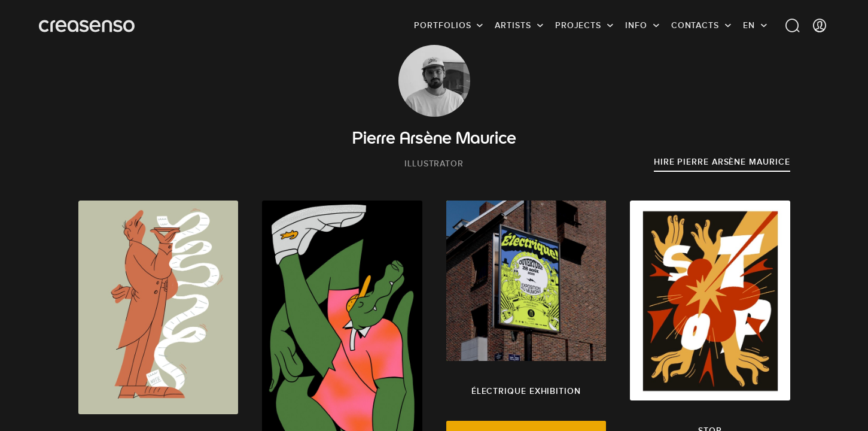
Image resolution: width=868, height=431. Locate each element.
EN (749, 27)
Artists (513, 27)
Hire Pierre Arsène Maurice (722, 162)
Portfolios (442, 27)
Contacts (695, 27)
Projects (578, 27)
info (636, 27)
